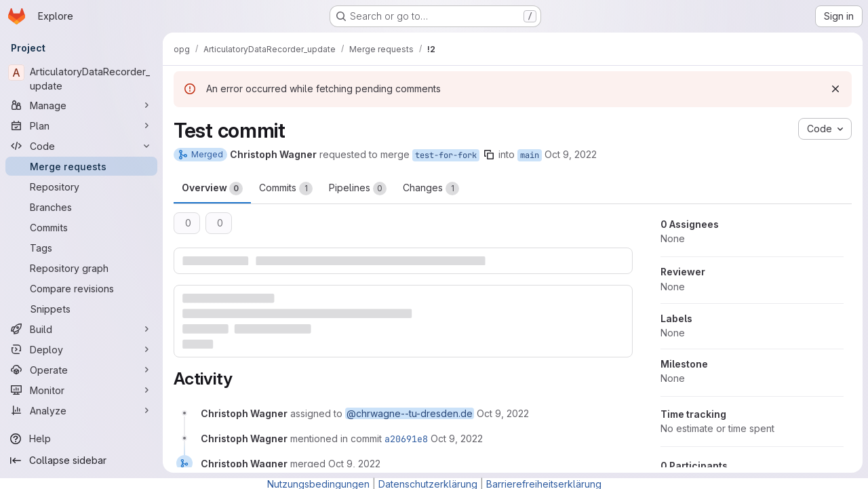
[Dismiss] (835, 89)
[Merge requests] (81, 166)
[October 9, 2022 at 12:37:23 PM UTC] (457, 438)
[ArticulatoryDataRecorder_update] (81, 79)
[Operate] (81, 370)
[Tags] (81, 248)
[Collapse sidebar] (81, 461)
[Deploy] (81, 349)
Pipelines (358, 189)
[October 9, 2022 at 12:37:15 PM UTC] (503, 413)
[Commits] (81, 227)
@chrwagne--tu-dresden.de (410, 413)
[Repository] (81, 187)
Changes (431, 189)
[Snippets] (81, 309)
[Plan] (81, 125)
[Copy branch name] (489, 155)
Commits (286, 189)
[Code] (81, 146)
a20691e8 (406, 439)
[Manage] (81, 105)
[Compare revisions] (81, 288)
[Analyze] (81, 410)
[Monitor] (81, 390)
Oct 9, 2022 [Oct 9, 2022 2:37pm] (571, 154)
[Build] (81, 329)
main (530, 155)
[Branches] (81, 207)
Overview (212, 189)
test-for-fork (446, 155)
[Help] (81, 439)
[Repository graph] (81, 268)
